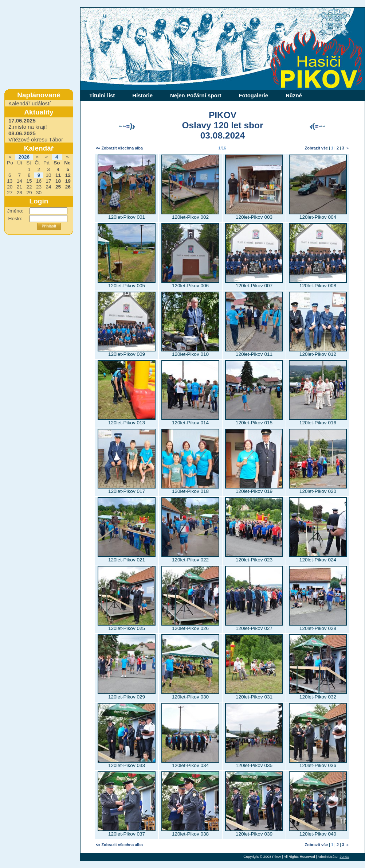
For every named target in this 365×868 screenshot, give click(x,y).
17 (48, 181)
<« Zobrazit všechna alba (119, 148)
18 (58, 181)
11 (58, 175)
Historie (142, 95)
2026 (24, 157)
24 (48, 187)
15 (29, 181)
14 (19, 181)
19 (68, 181)
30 (39, 193)
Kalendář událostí (30, 103)
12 (68, 175)
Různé (294, 95)
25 (58, 187)
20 (10, 187)
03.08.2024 (223, 135)
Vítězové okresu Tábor (36, 136)
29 (29, 193)
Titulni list (102, 95)
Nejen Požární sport (196, 95)
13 (10, 181)
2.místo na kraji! (28, 124)
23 (39, 187)
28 (19, 193)
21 (19, 187)
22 (29, 187)
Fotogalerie (253, 95)
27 (10, 193)
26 (68, 187)
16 (39, 181)
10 (48, 175)
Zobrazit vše (316, 148)
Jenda (344, 857)
